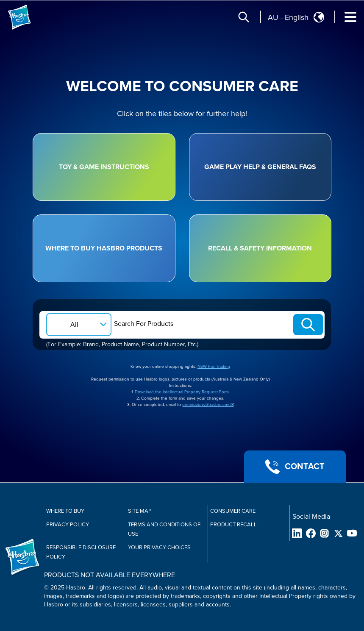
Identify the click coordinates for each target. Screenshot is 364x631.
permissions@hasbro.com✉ (208, 405)
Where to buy (65, 511)
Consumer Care (233, 511)
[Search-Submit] (308, 325)
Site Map (140, 511)
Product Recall (233, 525)
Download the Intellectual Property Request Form (182, 392)
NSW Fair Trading (214, 367)
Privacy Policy (68, 525)
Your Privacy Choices (159, 548)
